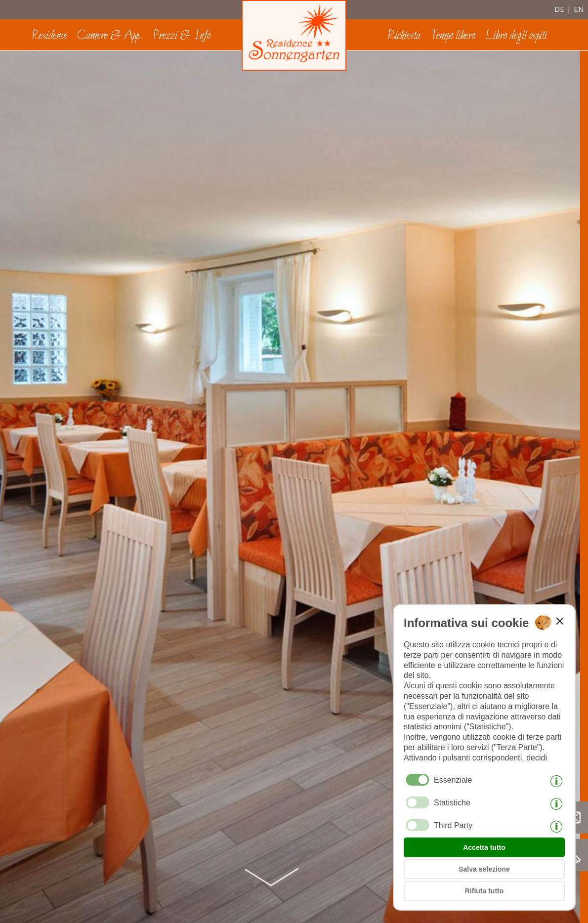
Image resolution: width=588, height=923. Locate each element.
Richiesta (404, 36)
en (579, 9)
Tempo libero (453, 36)
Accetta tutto (484, 847)
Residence (49, 36)
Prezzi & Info (182, 36)
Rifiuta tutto (484, 891)
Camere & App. (110, 36)
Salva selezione (484, 869)
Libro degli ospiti (516, 36)
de (559, 9)
